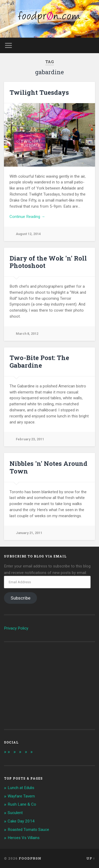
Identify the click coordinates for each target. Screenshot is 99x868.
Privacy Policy (16, 628)
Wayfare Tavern (21, 796)
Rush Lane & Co (22, 804)
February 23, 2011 (30, 439)
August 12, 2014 (28, 234)
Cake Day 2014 (21, 821)
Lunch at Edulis (21, 788)
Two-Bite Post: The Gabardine (39, 361)
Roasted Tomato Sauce (28, 830)
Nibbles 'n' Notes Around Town (48, 467)
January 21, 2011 (29, 533)
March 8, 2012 (27, 334)
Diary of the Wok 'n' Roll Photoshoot (48, 262)
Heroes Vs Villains (24, 838)
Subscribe (20, 598)
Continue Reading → (27, 217)
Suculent (15, 813)
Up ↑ (91, 858)
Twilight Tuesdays (39, 92)
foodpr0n (30, 858)
